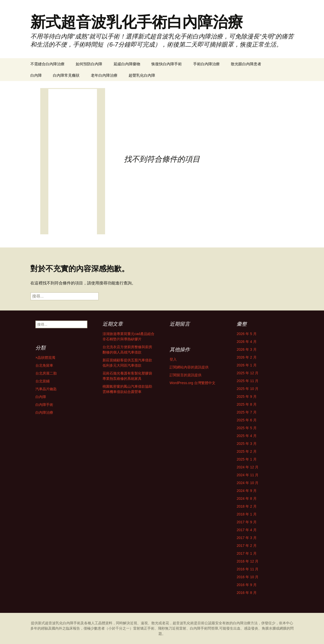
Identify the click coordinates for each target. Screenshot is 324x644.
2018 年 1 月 (247, 514)
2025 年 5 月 (247, 428)
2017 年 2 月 (247, 546)
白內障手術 (44, 405)
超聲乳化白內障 (142, 75)
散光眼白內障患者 (246, 64)
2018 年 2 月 (247, 506)
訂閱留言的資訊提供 (186, 375)
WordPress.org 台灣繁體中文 (193, 383)
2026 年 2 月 (247, 357)
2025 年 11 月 (248, 381)
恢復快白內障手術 (167, 64)
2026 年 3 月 (247, 349)
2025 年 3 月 (247, 444)
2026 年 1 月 (247, 365)
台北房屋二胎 (46, 373)
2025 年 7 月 (247, 412)
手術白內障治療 (206, 64)
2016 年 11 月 (248, 569)
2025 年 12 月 (248, 373)
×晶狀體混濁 (45, 358)
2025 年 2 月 (247, 451)
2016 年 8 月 (247, 593)
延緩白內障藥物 (127, 64)
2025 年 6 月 (247, 420)
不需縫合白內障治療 (47, 64)
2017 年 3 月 (247, 538)
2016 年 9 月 (247, 585)
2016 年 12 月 (248, 561)
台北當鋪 (43, 381)
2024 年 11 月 (248, 475)
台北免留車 (44, 365)
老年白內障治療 (104, 75)
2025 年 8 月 (247, 404)
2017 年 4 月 (247, 530)
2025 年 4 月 (247, 436)
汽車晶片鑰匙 (46, 389)
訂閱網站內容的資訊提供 (189, 367)
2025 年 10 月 (248, 389)
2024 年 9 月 (247, 491)
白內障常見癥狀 (66, 75)
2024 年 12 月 (248, 467)
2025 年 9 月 (247, 397)
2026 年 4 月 (247, 342)
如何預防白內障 (89, 64)
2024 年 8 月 (247, 498)
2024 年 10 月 (248, 483)
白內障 (36, 75)
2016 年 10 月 (248, 577)
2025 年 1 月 (247, 459)
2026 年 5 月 (247, 334)
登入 (173, 359)
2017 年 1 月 (247, 553)
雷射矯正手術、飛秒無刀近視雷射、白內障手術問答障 (176, 628)
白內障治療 (44, 412)
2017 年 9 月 (247, 522)
